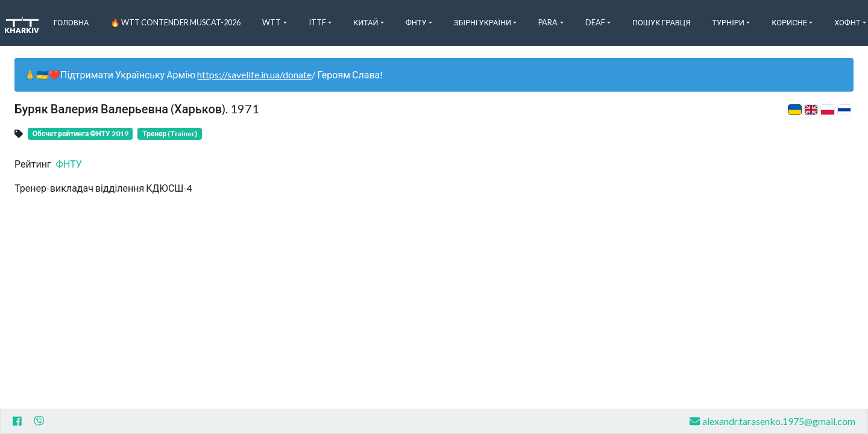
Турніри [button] (728, 22)
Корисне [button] (789, 22)
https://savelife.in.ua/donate (254, 74)
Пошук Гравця (661, 22)
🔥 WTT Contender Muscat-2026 (175, 22)
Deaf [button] (595, 22)
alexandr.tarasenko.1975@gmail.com (772, 421)
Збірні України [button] (483, 22)
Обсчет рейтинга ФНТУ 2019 (80, 134)
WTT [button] (272, 22)
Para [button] (548, 22)
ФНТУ (69, 164)
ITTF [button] (317, 22)
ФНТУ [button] (416, 22)
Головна (71, 22)
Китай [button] (366, 22)
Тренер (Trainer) (170, 134)
